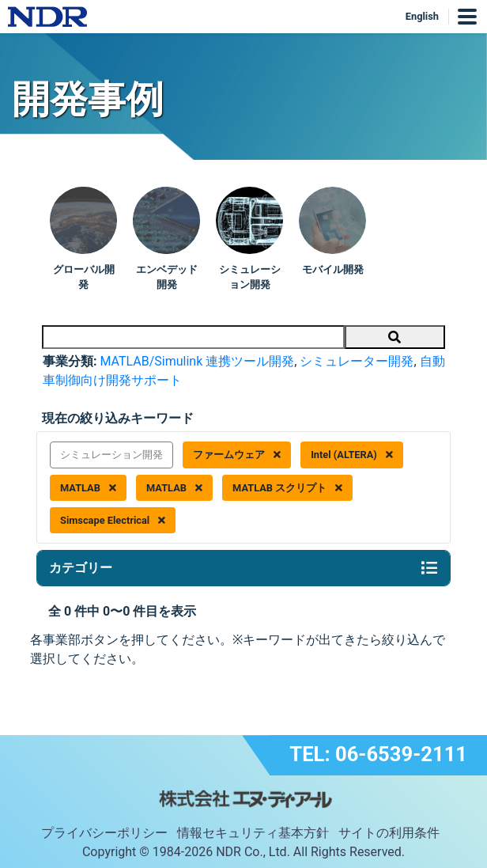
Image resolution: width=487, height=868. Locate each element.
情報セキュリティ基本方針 (253, 833)
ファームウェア (237, 455)
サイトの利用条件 (389, 833)
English (422, 16)
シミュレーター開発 (357, 361)
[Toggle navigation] (429, 568)
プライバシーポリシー (104, 833)
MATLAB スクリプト (287, 488)
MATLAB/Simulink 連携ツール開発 (197, 361)
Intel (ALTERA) (352, 455)
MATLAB (88, 488)
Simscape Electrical (113, 520)
